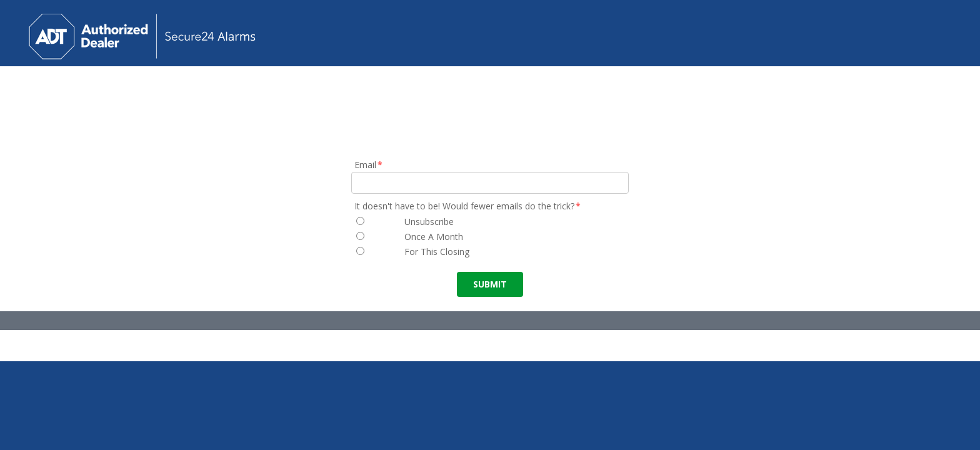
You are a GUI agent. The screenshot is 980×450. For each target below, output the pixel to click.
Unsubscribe (429, 222)
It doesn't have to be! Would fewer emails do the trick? (468, 206)
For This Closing (437, 252)
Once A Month (434, 237)
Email (369, 165)
